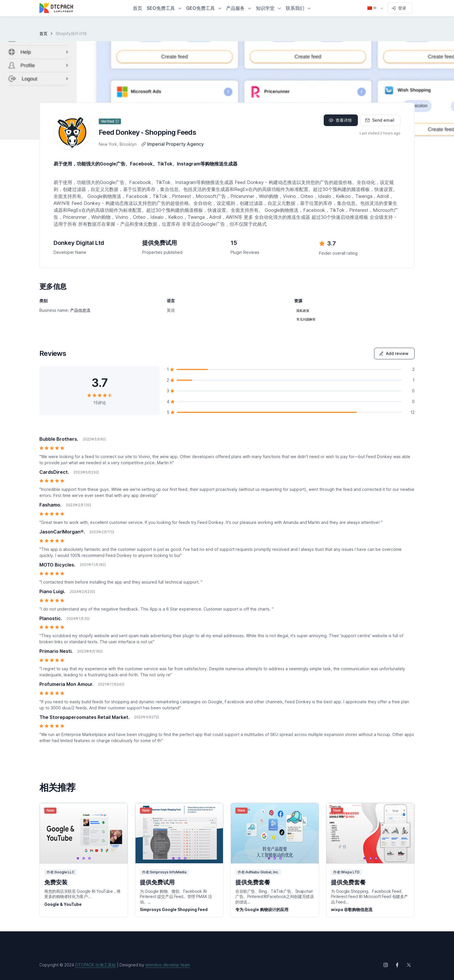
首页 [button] (138, 8)
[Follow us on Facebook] (397, 965)
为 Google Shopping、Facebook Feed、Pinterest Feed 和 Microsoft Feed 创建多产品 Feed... (369, 896)
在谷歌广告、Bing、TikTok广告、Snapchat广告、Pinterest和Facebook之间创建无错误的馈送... (274, 896)
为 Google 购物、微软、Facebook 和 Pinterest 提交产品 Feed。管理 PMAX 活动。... (176, 896)
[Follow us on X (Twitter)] (409, 965)
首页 (43, 33)
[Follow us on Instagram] (386, 965)
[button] (164, 8)
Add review (394, 353)
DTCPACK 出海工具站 (96, 965)
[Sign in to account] (400, 8)
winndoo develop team (168, 965)
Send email (380, 120)
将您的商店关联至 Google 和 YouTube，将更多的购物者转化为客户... (83, 894)
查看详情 (340, 120)
